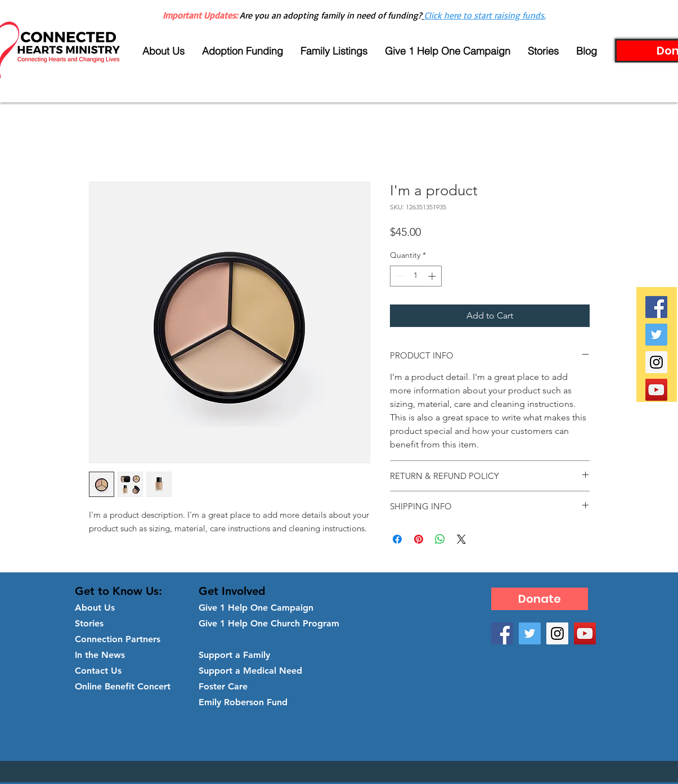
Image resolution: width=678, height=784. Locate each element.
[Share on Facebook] (397, 539)
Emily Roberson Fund (243, 702)
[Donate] (540, 599)
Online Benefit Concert (123, 686)
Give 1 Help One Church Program (269, 623)
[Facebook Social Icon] (656, 307)
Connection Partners (118, 639)
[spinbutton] (416, 276)
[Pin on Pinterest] (419, 539)
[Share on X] (461, 539)
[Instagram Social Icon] (656, 362)
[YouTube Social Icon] (656, 390)
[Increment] (433, 276)
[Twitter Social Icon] (656, 335)
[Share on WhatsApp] (440, 539)
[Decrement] (399, 276)
